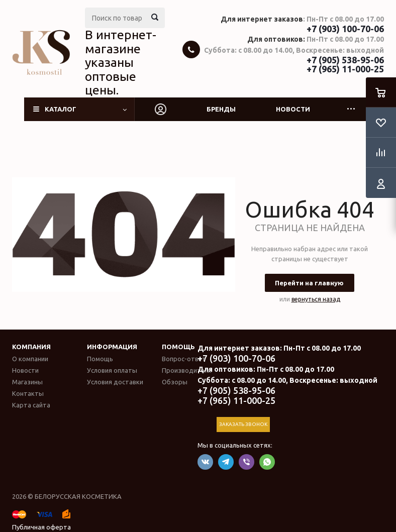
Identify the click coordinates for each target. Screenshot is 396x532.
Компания (31, 347)
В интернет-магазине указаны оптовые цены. (121, 62)
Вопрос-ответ (184, 359)
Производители (187, 370)
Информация (112, 347)
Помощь (178, 347)
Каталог (61, 109)
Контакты (28, 393)
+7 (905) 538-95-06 (345, 60)
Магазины (27, 382)
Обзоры (175, 382)
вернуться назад (316, 299)
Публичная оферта (41, 527)
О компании (30, 359)
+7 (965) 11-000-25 (345, 69)
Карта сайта (31, 405)
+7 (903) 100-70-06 (345, 29)
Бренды (221, 109)
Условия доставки (115, 382)
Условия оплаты (112, 370)
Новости (293, 109)
